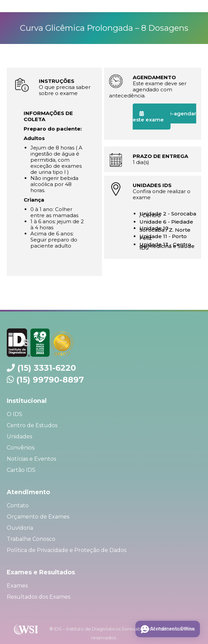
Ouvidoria (20, 528)
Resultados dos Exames (38, 597)
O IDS (15, 414)
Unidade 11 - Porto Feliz (163, 237)
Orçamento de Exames (38, 517)
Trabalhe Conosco (31, 539)
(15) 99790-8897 (50, 380)
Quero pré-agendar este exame (164, 117)
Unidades (19, 436)
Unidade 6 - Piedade (166, 222)
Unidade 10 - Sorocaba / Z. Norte (165, 229)
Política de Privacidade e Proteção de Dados (67, 550)
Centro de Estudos (32, 425)
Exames (17, 586)
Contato (18, 505)
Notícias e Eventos (31, 459)
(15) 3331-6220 (47, 368)
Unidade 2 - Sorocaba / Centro (168, 214)
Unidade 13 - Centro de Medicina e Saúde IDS (167, 246)
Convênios (21, 448)
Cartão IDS (21, 470)
